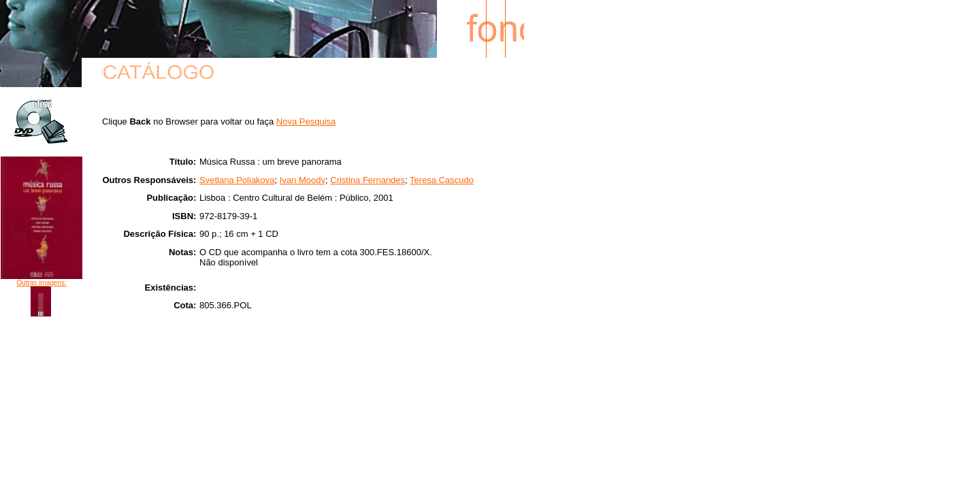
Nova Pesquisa (306, 121)
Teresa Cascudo (442, 180)
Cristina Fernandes (367, 180)
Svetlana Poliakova (237, 180)
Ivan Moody (303, 180)
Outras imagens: (41, 283)
